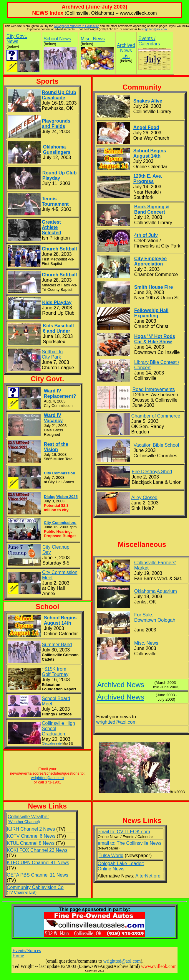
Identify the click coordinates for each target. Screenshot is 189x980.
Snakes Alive (148, 101)
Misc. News (146, 643)
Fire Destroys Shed (152, 472)
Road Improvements (154, 389)
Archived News (121, 685)
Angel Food (146, 127)
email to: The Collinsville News (130, 843)
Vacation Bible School (156, 445)
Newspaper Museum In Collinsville (77, 26)
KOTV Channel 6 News (31, 836)
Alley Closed (144, 498)
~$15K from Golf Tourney (55, 672)
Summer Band (57, 645)
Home (18, 956)
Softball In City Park (52, 354)
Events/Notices (27, 950)
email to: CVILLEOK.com (124, 832)
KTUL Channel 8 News (31, 843)
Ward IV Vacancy (53, 418)
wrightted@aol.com (154, 29)
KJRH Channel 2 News (31, 829)
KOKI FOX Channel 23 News (37, 850)
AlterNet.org (148, 876)
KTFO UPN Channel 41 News (38, 863)
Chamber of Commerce (156, 416)
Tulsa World (111, 856)
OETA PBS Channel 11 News (38, 875)
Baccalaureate (52, 744)
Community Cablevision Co (35, 890)
